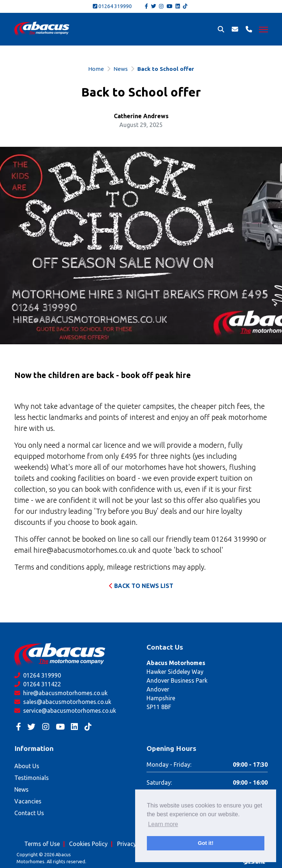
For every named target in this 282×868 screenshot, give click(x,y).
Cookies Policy (88, 844)
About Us (27, 766)
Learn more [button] (163, 824)
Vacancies (28, 801)
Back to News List (141, 586)
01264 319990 (112, 6)
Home (96, 69)
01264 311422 (38, 684)
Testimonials (32, 778)
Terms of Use (42, 844)
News (121, 69)
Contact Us (29, 813)
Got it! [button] (206, 843)
